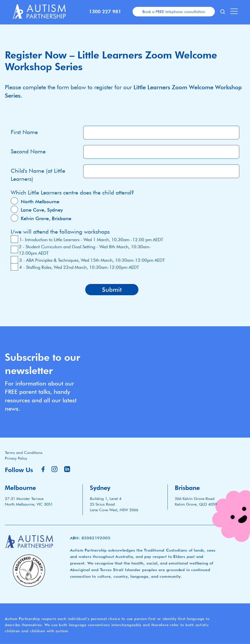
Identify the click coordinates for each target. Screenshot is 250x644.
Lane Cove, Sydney (42, 210)
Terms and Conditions (24, 453)
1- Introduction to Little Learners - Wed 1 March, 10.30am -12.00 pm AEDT (91, 240)
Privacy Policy (16, 458)
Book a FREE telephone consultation (174, 11)
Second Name (28, 151)
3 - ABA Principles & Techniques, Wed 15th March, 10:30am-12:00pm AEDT (92, 260)
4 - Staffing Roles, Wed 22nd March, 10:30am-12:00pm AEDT (79, 267)
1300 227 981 (105, 11)
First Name (24, 132)
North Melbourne (40, 202)
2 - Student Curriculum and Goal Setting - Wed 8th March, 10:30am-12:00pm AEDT (85, 250)
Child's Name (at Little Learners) (38, 175)
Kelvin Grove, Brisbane (46, 218)
